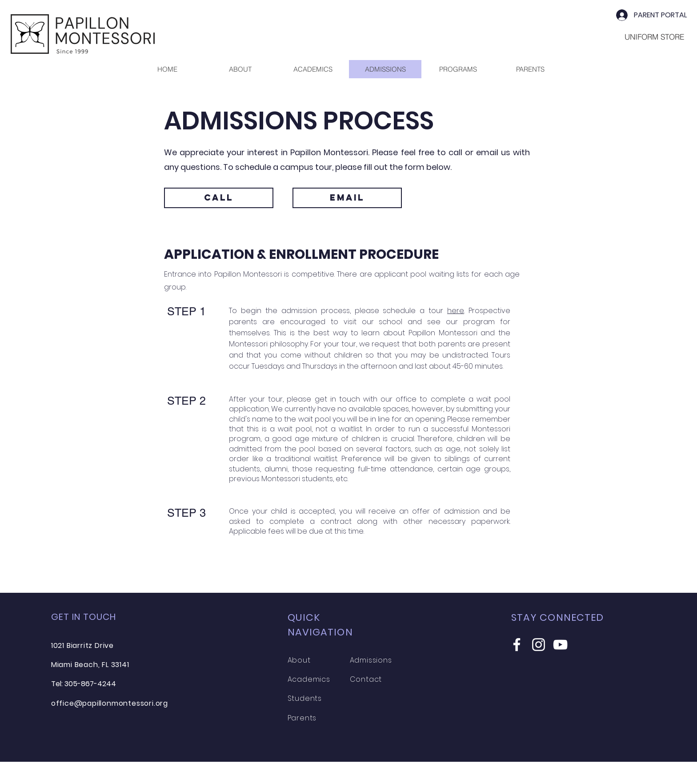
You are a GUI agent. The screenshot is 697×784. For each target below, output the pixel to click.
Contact (366, 679)
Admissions (371, 660)
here (456, 311)
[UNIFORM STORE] (654, 37)
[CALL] (219, 198)
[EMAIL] (347, 198)
